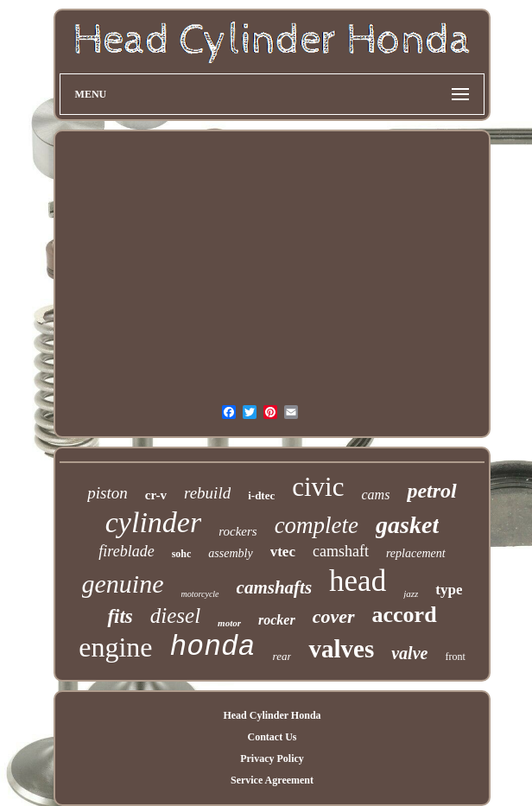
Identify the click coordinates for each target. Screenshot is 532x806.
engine (115, 647)
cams (375, 495)
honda (213, 647)
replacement (416, 553)
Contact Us (272, 737)
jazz (411, 593)
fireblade (126, 551)
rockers (237, 531)
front (455, 657)
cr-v (156, 495)
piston (107, 493)
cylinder (153, 522)
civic (318, 487)
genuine (123, 584)
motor (229, 623)
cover (334, 616)
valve (409, 653)
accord (405, 615)
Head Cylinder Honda (272, 715)
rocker (277, 620)
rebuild (207, 493)
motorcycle (200, 594)
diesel (175, 616)
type (449, 590)
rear (282, 656)
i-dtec (261, 495)
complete (317, 525)
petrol (431, 491)
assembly (230, 553)
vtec (283, 552)
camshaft (341, 551)
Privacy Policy (272, 758)
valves (341, 649)
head (358, 581)
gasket (407, 525)
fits (120, 616)
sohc (182, 554)
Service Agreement (272, 780)
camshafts (275, 587)
